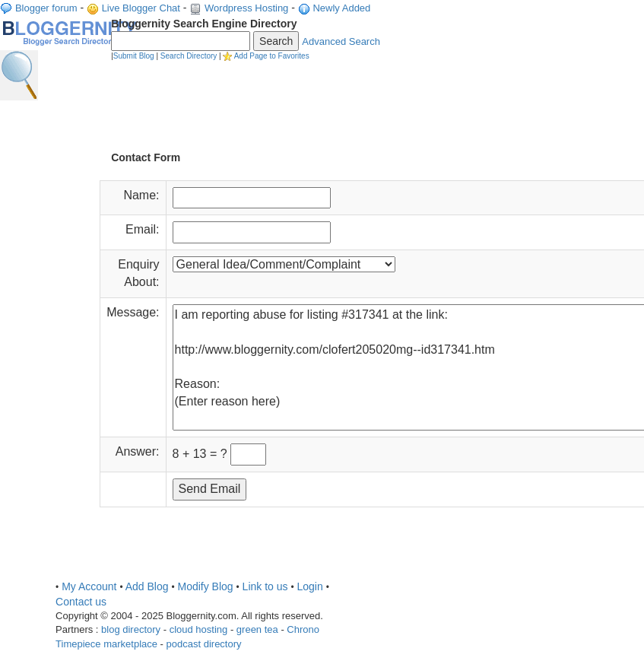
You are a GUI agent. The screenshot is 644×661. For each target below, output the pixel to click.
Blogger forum (46, 8)
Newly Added (341, 8)
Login (309, 586)
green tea (257, 629)
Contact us (81, 602)
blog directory (131, 629)
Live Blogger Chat (141, 8)
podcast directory (204, 644)
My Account (89, 586)
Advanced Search (341, 41)
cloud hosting (199, 629)
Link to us (265, 586)
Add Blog (147, 586)
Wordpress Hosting (246, 8)
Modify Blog (205, 586)
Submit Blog (134, 56)
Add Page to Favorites (272, 56)
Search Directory (189, 56)
